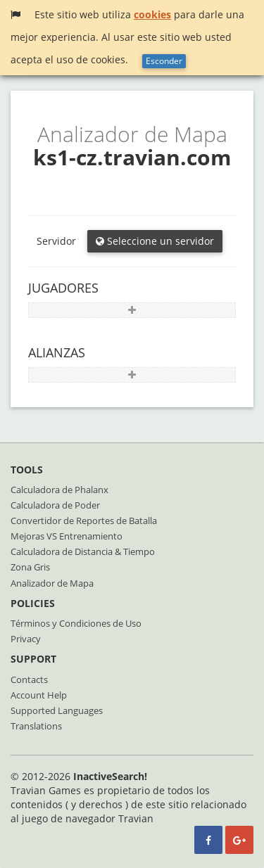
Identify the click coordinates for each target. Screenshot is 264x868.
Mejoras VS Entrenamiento (67, 536)
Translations (36, 726)
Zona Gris (30, 567)
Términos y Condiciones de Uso (76, 623)
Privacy (26, 639)
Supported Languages (57, 710)
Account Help (39, 695)
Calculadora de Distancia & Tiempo (83, 551)
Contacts (29, 679)
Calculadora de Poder (55, 505)
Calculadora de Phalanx (59, 490)
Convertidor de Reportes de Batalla (84, 521)
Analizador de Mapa (52, 583)
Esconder (164, 61)
